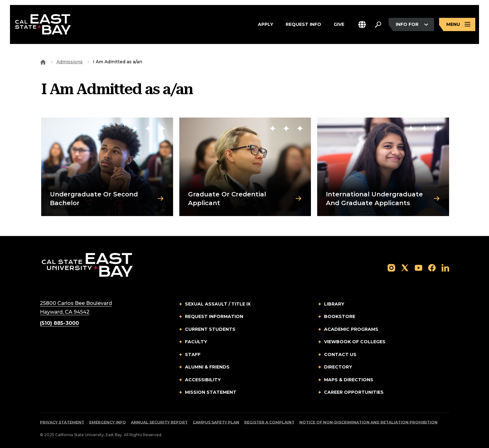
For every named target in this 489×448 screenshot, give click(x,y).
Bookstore (340, 316)
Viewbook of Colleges (355, 342)
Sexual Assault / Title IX (218, 304)
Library (334, 304)
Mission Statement (211, 392)
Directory (338, 367)
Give (339, 25)
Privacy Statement (62, 422)
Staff (193, 354)
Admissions (70, 62)
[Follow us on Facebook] (432, 267)
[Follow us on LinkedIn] (445, 267)
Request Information (214, 316)
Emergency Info (108, 422)
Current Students (210, 329)
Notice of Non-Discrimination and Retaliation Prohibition (368, 422)
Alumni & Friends (207, 367)
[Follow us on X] (405, 267)
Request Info (303, 25)
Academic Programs (351, 329)
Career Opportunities (354, 392)
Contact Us (340, 354)
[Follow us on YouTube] (419, 267)
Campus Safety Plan (216, 422)
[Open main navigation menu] (457, 24)
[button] (362, 24)
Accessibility (203, 380)
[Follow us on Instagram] (391, 267)
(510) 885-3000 (59, 323)
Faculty (196, 342)
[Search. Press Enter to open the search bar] (378, 25)
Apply (266, 25)
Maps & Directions (349, 380)
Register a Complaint (269, 422)
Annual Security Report (159, 422)
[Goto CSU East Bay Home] (43, 62)
